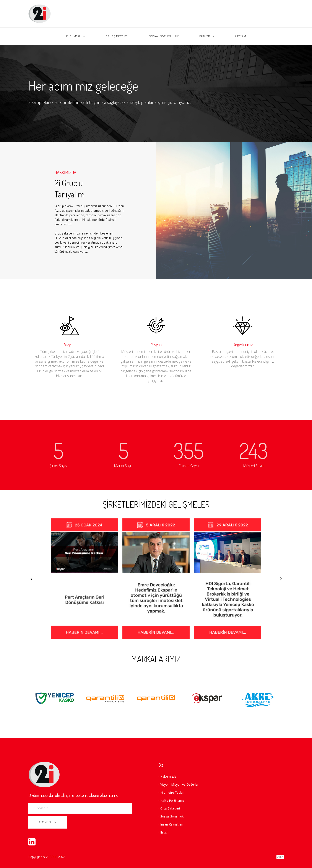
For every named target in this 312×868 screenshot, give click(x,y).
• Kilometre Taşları (171, 792)
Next (281, 579)
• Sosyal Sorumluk (171, 816)
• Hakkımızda (167, 776)
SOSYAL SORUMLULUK (164, 36)
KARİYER (207, 36)
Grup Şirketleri (170, 808)
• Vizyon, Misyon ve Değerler (178, 784)
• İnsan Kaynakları (171, 824)
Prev (31, 579)
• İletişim (164, 832)
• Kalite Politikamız (171, 800)
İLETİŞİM (240, 36)
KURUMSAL (76, 36)
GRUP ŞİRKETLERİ (117, 36)
